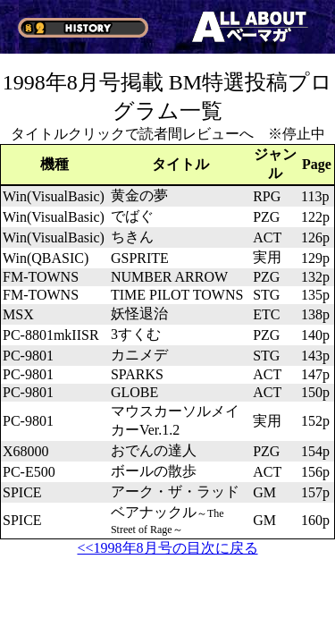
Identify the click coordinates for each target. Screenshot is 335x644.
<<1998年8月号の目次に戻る (167, 548)
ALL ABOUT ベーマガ (250, 27)
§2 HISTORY (83, 28)
